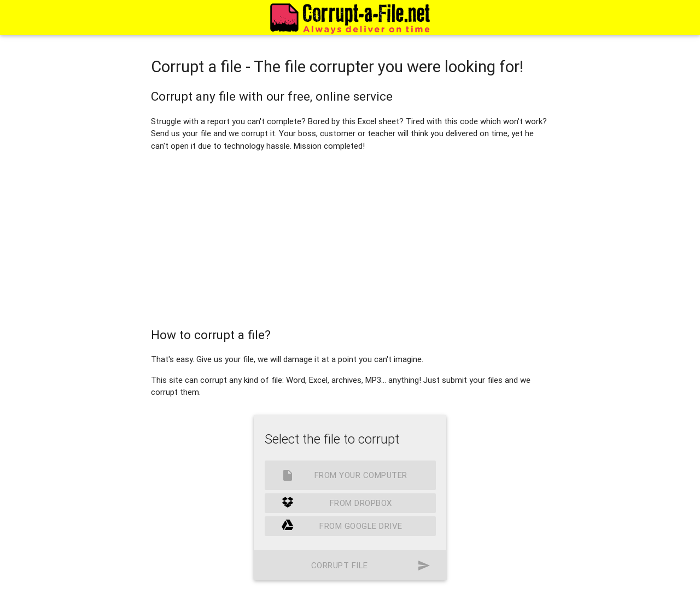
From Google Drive (342, 526)
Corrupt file (371, 566)
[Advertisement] (350, 237)
